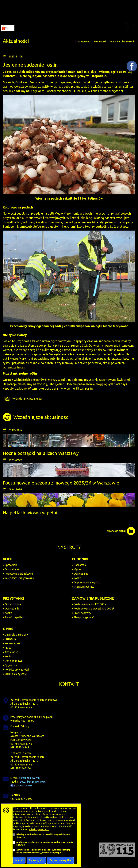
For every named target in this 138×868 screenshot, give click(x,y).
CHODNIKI (80, 559)
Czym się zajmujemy (17, 635)
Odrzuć (19, 860)
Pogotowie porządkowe (19, 574)
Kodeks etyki (12, 643)
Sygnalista (11, 665)
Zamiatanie (80, 565)
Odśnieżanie (12, 569)
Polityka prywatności (17, 670)
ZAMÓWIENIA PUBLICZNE (93, 598)
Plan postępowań (84, 617)
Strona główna (82, 42)
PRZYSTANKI (13, 598)
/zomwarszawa (21, 785)
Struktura (10, 639)
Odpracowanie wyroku (87, 582)
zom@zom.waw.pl (30, 778)
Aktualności (100, 42)
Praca (8, 648)
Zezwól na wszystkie (60, 860)
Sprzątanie (11, 565)
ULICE (8, 559)
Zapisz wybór (36, 860)
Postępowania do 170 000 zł (90, 604)
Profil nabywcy (82, 613)
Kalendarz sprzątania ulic (20, 578)
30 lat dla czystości (16, 674)
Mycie (77, 569)
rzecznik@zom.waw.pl (32, 782)
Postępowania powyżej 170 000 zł (94, 609)
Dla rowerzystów (84, 587)
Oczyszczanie (13, 604)
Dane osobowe (14, 661)
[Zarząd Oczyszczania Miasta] (7, 27)
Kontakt (9, 656)
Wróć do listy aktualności (22, 399)
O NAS (8, 629)
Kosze (77, 578)
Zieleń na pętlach (15, 617)
